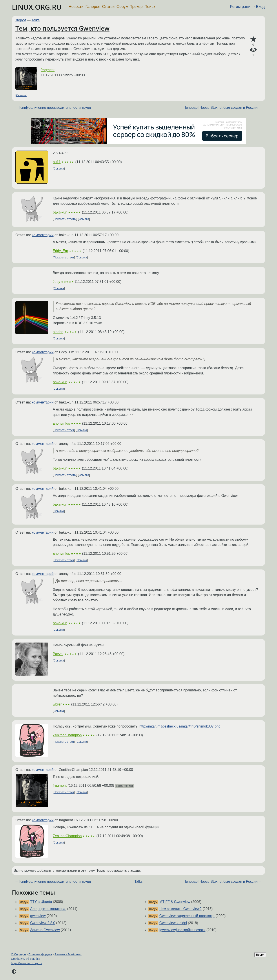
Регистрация (241, 7)
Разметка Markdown (68, 954)
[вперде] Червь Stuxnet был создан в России (221, 108)
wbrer (57, 704)
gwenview (38, 916)
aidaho (58, 332)
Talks (36, 20)
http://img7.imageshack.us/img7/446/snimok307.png (180, 726)
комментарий (43, 235)
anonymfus (61, 423)
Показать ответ (64, 257)
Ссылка (21, 95)
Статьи (108, 7)
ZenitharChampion (67, 735)
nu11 (57, 162)
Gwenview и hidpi (173, 923)
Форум (122, 7)
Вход (260, 7)
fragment (48, 70)
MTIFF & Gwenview (175, 902)
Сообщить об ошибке (26, 959)
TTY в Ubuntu (41, 902)
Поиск (150, 7)
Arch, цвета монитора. (48, 909)
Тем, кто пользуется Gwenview (62, 28)
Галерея (93, 7)
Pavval (58, 654)
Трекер (136, 7)
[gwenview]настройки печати (182, 930)
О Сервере (18, 954)
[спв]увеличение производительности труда (55, 108)
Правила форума (40, 954)
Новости (76, 7)
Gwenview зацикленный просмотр (187, 916)
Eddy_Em (60, 251)
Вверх (260, 955)
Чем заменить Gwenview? (180, 909)
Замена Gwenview (45, 930)
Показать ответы (65, 219)
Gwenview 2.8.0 (43, 923)
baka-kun (60, 212)
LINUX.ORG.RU (37, 7)
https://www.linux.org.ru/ (26, 963)
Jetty (56, 282)
